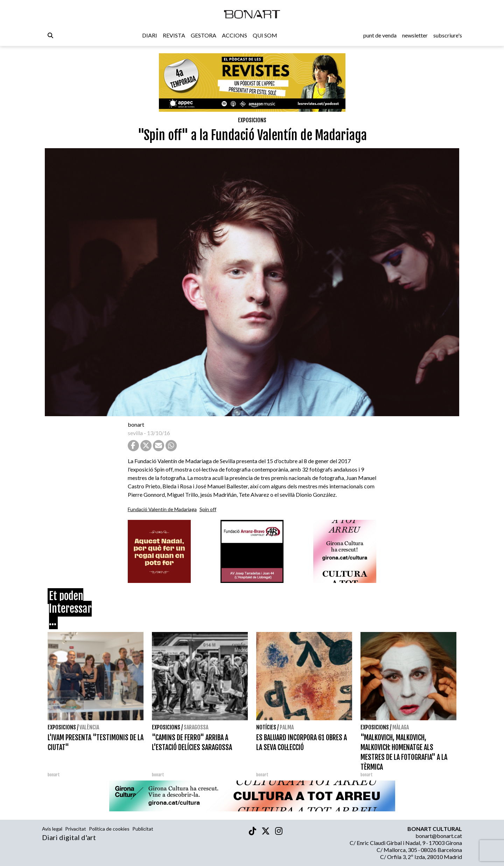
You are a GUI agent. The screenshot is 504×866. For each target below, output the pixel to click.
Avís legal (52, 829)
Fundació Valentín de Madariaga (162, 509)
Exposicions (252, 120)
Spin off (208, 509)
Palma (287, 727)
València (89, 727)
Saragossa (196, 727)
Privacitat (76, 829)
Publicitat (143, 829)
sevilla (135, 433)
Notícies (266, 727)
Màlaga (401, 727)
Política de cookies (109, 829)
